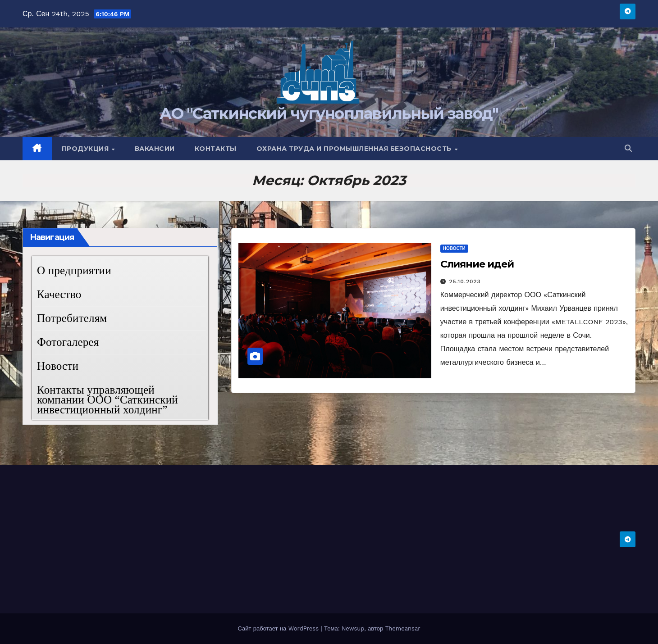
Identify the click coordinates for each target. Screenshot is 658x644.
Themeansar (403, 628)
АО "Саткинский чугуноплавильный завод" (329, 113)
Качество (59, 294)
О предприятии (74, 270)
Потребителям (72, 318)
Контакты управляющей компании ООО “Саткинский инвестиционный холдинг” (107, 400)
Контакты (216, 149)
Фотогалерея (68, 342)
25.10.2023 (465, 281)
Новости (58, 366)
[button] (628, 148)
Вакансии (155, 149)
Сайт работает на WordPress (279, 628)
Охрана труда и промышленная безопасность (355, 149)
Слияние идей (477, 264)
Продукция (86, 149)
